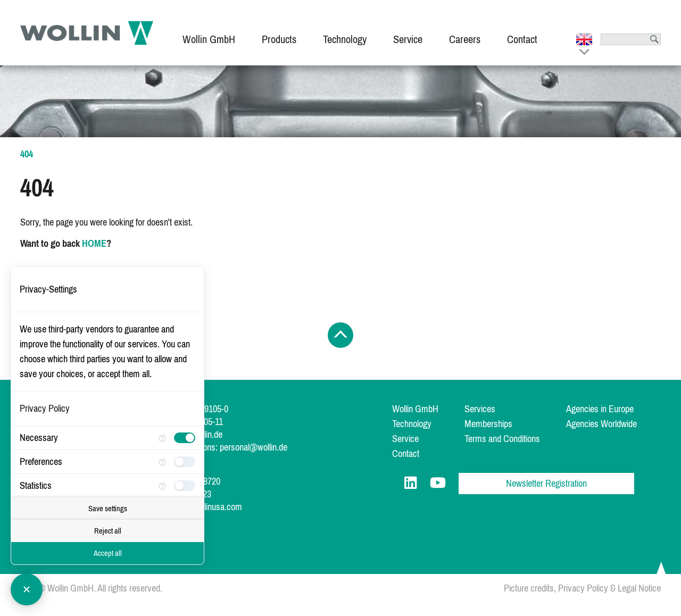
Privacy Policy (583, 588)
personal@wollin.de (254, 447)
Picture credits (529, 588)
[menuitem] (209, 33)
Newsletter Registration (546, 484)
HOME (94, 244)
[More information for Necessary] (162, 438)
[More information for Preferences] (162, 461)
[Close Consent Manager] (27, 589)
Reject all (108, 531)
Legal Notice (639, 588)
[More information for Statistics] (162, 485)
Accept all (108, 553)
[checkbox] (185, 438)
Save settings (108, 509)
